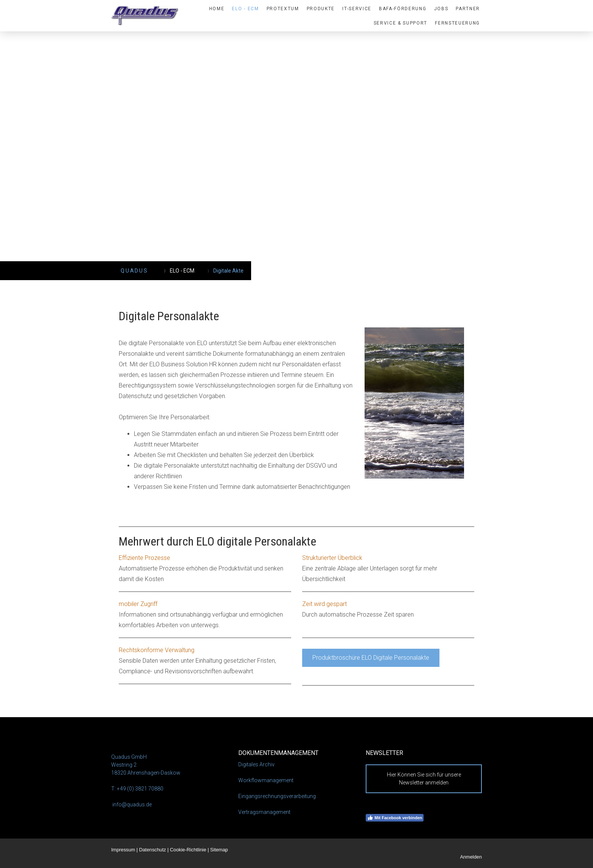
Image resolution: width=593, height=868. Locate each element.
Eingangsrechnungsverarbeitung (277, 796)
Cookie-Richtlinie (188, 850)
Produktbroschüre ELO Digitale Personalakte (371, 658)
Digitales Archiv (256, 764)
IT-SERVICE (357, 9)
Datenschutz (153, 850)
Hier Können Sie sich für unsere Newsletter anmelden (424, 779)
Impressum (123, 850)
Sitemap (219, 850)
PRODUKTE (321, 9)
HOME (217, 9)
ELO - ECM (245, 9)
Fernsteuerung (457, 23)
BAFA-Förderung (403, 9)
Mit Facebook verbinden (395, 818)
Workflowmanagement (266, 780)
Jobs (441, 9)
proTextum (283, 9)
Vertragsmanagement (264, 812)
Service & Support (401, 23)
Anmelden (471, 857)
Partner (468, 9)
